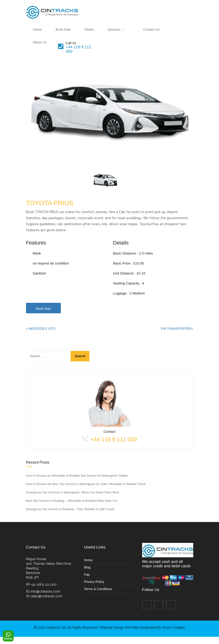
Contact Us (128, 33)
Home (35, 33)
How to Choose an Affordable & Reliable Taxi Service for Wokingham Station (77, 483)
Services (100, 33)
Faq (87, 581)
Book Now (57, 33)
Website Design (112, 635)
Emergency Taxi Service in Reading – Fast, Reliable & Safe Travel (70, 516)
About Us (153, 33)
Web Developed (144, 635)
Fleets (79, 33)
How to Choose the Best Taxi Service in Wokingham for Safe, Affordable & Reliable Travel (86, 491)
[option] (110, 123)
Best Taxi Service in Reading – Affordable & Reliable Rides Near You (72, 508)
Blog (87, 574)
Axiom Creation (174, 635)
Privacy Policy (94, 589)
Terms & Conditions (98, 596)
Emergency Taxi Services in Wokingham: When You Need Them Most (73, 500)
